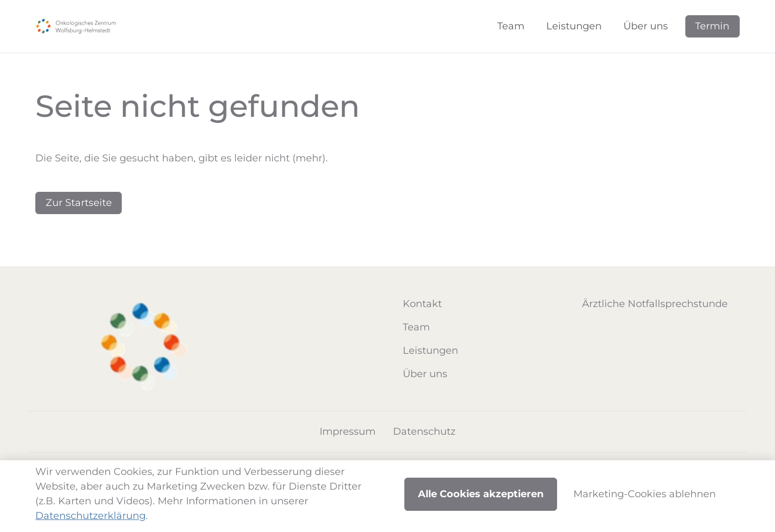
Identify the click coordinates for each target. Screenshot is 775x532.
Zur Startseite (79, 203)
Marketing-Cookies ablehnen (645, 494)
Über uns (425, 374)
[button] (513, 26)
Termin (712, 26)
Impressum (348, 431)
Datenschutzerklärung (90, 516)
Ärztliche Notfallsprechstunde (655, 304)
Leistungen (430, 351)
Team (416, 327)
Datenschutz (424, 431)
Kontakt (422, 304)
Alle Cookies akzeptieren (481, 494)
